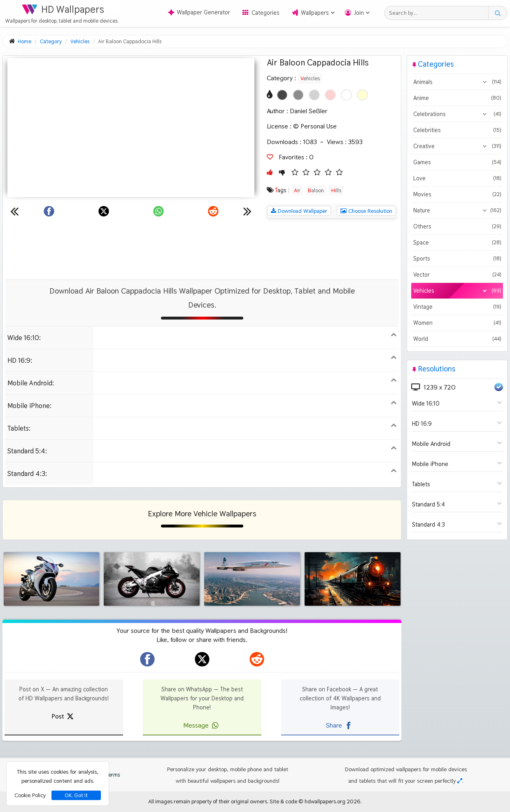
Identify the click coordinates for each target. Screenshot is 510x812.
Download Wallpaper (299, 211)
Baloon (316, 190)
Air (297, 190)
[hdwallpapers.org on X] (202, 659)
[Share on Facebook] (49, 211)
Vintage (457, 307)
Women (457, 323)
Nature (457, 210)
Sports (457, 259)
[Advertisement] (202, 249)
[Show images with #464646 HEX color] (282, 95)
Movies (457, 194)
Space (457, 243)
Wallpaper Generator (199, 12)
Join (359, 13)
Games (457, 162)
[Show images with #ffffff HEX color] (346, 95)
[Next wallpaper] (247, 211)
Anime (457, 98)
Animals (457, 82)
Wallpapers (315, 13)
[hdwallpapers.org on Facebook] (147, 659)
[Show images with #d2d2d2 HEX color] (314, 95)
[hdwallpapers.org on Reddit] (257, 659)
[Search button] (497, 13)
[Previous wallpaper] (14, 211)
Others (457, 226)
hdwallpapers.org (325, 801)
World (457, 339)
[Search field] (439, 13)
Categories (265, 13)
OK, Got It (76, 795)
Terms (109, 775)
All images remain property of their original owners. (208, 801)
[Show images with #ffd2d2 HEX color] (330, 95)
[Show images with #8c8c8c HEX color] (298, 95)
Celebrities (457, 130)
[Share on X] (104, 211)
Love (457, 178)
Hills (336, 190)
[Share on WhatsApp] (158, 211)
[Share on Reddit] (213, 211)
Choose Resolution (366, 211)
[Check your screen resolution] (460, 781)
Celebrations (457, 114)
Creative (457, 146)
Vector (457, 275)
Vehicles (310, 78)
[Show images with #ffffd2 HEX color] (362, 95)
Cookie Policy (30, 795)
